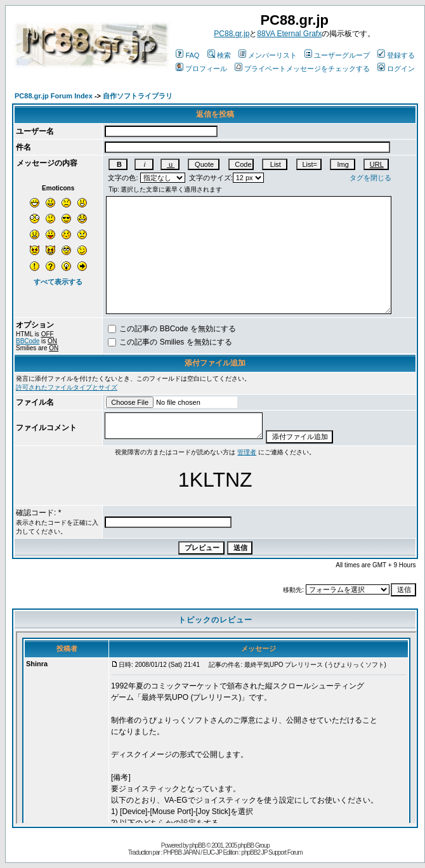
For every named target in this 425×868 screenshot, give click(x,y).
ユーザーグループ (337, 55)
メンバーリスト (268, 55)
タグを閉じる (370, 178)
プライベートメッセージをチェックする (302, 69)
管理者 (247, 452)
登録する (396, 55)
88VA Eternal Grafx (289, 34)
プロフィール (201, 69)
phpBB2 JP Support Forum (271, 852)
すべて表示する (58, 282)
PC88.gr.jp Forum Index (54, 96)
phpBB (197, 845)
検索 (219, 55)
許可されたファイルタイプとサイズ (67, 387)
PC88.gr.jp (232, 34)
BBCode (28, 341)
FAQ (187, 55)
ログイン (396, 69)
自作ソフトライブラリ (138, 96)
